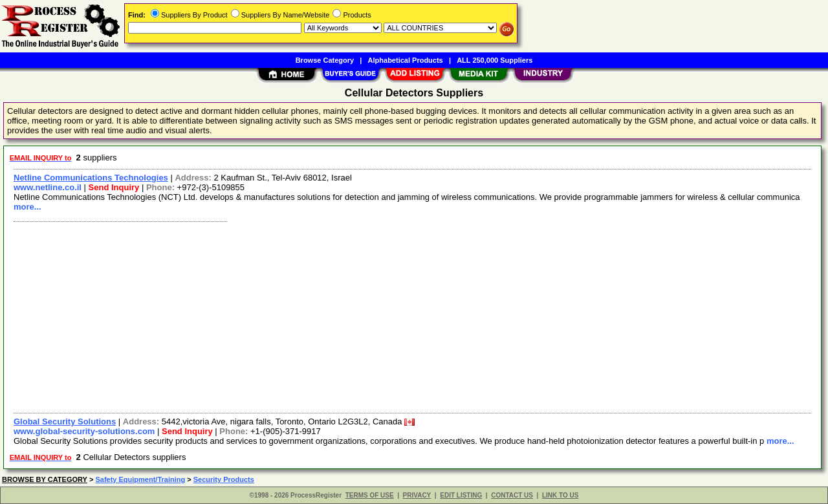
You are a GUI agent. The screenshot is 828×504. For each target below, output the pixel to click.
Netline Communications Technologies (91, 178)
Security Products (224, 479)
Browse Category (325, 60)
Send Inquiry (114, 187)
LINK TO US (560, 495)
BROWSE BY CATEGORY (45, 479)
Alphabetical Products (406, 60)
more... (27, 207)
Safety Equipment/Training (140, 479)
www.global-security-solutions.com (84, 431)
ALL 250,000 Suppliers (495, 60)
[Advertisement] (397, 316)
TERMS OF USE (370, 495)
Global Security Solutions (65, 422)
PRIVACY (417, 495)
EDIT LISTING (461, 495)
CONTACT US (512, 495)
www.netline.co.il (48, 187)
